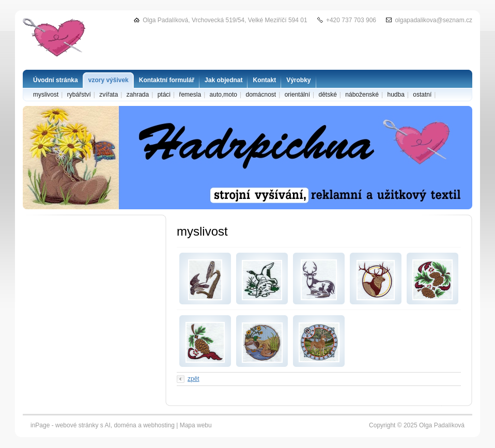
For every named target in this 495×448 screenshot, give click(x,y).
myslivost (46, 95)
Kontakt (264, 80)
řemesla (190, 95)
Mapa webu (196, 425)
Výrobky (298, 80)
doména (125, 425)
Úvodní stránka (56, 80)
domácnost (261, 95)
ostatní (422, 95)
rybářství (79, 95)
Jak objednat (223, 80)
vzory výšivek (109, 80)
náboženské (362, 95)
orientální (297, 95)
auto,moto (223, 95)
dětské (327, 95)
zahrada (138, 95)
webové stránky (77, 425)
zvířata (109, 95)
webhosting (159, 425)
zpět (194, 379)
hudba (396, 95)
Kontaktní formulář (167, 80)
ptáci (164, 95)
